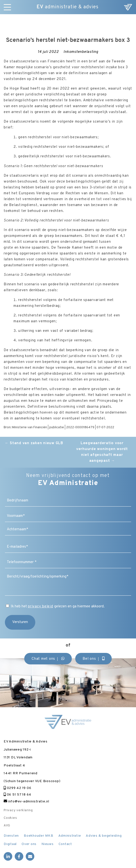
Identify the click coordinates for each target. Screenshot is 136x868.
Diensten (11, 836)
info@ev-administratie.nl (26, 802)
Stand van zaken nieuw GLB (34, 443)
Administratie (70, 836)
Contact (65, 844)
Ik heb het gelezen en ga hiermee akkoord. (58, 607)
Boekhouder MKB (39, 836)
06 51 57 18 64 (18, 795)
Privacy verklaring (18, 810)
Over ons (29, 844)
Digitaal (10, 844)
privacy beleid (41, 607)
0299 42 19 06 (17, 788)
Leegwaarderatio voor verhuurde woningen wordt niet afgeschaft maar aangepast (102, 452)
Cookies (10, 818)
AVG (7, 826)
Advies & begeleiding (104, 836)
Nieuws (48, 844)
